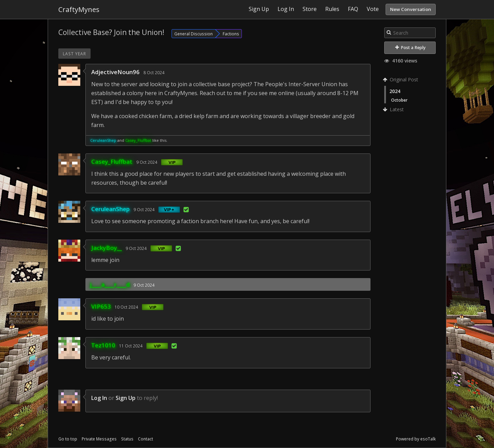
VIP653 (101, 306)
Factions (231, 34)
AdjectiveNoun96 (115, 72)
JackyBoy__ (107, 248)
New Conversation (411, 9)
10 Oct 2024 (126, 307)
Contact (145, 439)
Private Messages (99, 439)
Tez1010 (103, 345)
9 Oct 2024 (147, 162)
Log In (99, 398)
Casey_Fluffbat (138, 140)
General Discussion (193, 34)
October (399, 100)
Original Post (401, 79)
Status (127, 439)
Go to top (68, 439)
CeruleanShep (103, 140)
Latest (394, 109)
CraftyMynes (79, 9)
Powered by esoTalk (416, 439)
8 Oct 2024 (154, 72)
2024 (395, 91)
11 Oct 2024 (131, 346)
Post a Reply (410, 48)
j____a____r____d (110, 284)
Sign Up (126, 398)
